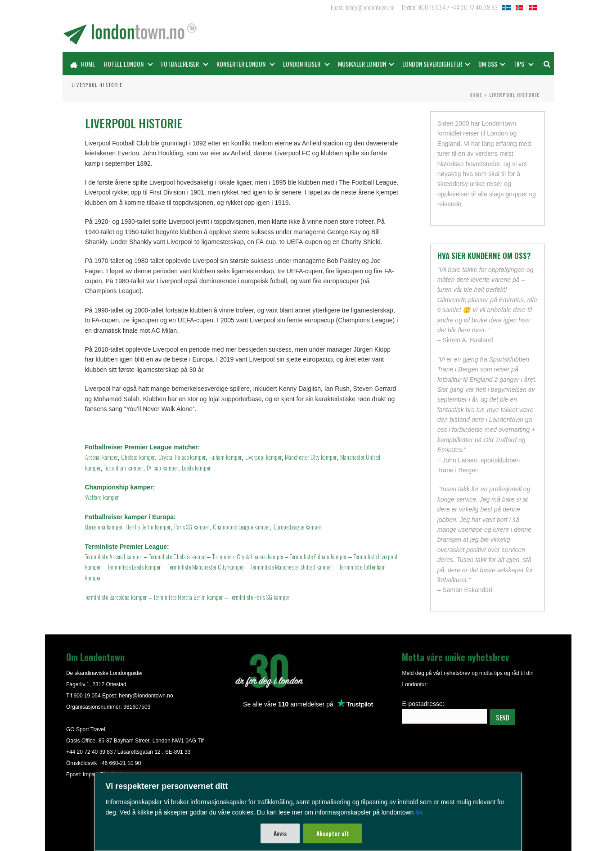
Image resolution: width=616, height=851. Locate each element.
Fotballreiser (185, 64)
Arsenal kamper (101, 457)
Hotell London (128, 64)
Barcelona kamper (104, 527)
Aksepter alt (333, 833)
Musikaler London (366, 64)
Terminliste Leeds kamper (134, 567)
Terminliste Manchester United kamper (291, 567)
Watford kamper (102, 497)
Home (83, 64)
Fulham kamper (225, 457)
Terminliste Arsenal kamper (114, 556)
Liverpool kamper (263, 457)
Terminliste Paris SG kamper (260, 597)
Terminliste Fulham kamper (318, 556)
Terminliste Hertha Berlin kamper (188, 597)
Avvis (280, 833)
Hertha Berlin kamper (148, 527)
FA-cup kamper (162, 468)
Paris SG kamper (192, 527)
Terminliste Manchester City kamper (206, 567)
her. (420, 812)
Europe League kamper (297, 527)
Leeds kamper (196, 468)
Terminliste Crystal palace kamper (249, 556)
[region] (308, 812)
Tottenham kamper (124, 468)
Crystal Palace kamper (182, 457)
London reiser (306, 64)
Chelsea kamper (138, 457)
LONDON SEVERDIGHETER (436, 64)
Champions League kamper (241, 527)
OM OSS (492, 64)
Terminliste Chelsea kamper (178, 556)
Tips (524, 64)
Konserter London (246, 64)
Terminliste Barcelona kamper (116, 597)
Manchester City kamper (311, 457)
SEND (503, 717)
